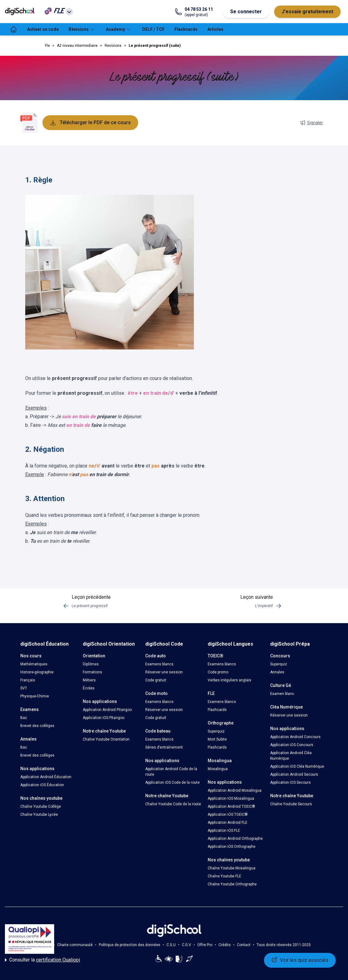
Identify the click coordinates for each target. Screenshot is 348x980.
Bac (24, 718)
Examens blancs (159, 664)
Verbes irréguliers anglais (230, 680)
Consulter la (42, 960)
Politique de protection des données (130, 945)
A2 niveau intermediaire (77, 46)
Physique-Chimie (35, 696)
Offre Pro (205, 945)
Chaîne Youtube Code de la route (173, 804)
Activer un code (43, 29)
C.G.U (171, 945)
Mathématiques (34, 664)
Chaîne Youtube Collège (41, 806)
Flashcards (186, 29)
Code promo (218, 672)
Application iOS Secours (290, 782)
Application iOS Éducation (42, 785)
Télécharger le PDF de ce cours (90, 123)
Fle (47, 46)
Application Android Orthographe (235, 839)
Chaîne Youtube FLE (224, 876)
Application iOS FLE (224, 831)
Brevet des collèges (37, 726)
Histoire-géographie (37, 672)
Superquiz (216, 731)
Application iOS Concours (292, 745)
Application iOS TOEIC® (228, 815)
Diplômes (91, 664)
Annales (277, 672)
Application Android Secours (294, 774)
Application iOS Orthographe (232, 847)
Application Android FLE (228, 823)
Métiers (89, 680)
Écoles (89, 688)
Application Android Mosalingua (235, 790)
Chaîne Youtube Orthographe (232, 884)
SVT (24, 688)
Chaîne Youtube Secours (291, 804)
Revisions (113, 46)
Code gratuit (156, 680)
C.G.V (186, 945)
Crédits (225, 945)
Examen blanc (282, 694)
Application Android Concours (295, 737)
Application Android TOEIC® (231, 806)
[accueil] (14, 29)
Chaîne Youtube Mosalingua (232, 868)
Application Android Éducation (46, 777)
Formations (92, 672)
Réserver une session (164, 672)
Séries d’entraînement (164, 747)
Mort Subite (217, 739)
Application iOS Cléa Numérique (297, 766)
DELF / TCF (153, 29)
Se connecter (246, 12)
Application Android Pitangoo (107, 710)
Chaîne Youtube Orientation (106, 739)
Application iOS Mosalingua (231, 798)
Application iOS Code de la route (172, 782)
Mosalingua (218, 769)
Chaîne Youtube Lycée (39, 815)
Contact (244, 945)
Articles (215, 29)
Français (28, 680)
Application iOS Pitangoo (104, 718)
